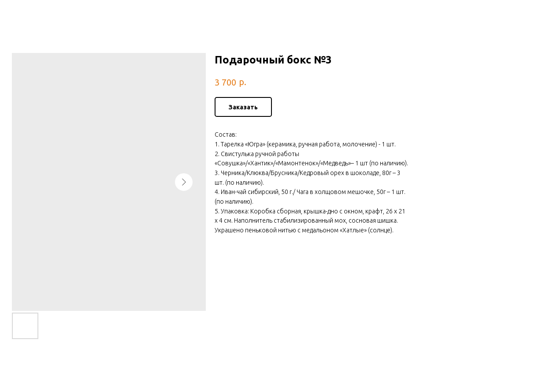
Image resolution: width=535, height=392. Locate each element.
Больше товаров (41, 13)
